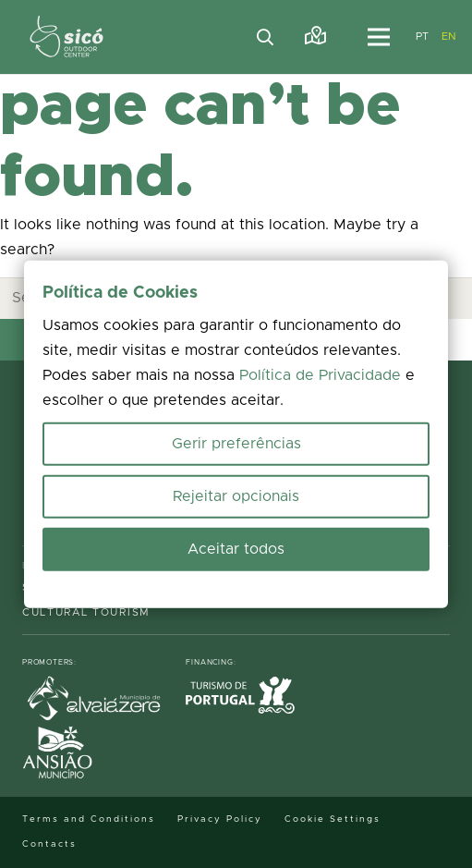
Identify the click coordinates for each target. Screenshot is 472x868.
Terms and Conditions (89, 819)
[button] (266, 37)
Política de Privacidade (320, 375)
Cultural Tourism (86, 612)
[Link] (315, 36)
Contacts (49, 844)
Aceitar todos (236, 549)
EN (449, 37)
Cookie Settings (333, 819)
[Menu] (379, 37)
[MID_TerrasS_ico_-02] (67, 37)
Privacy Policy (220, 819)
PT (423, 37)
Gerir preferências (236, 444)
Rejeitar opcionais (236, 496)
